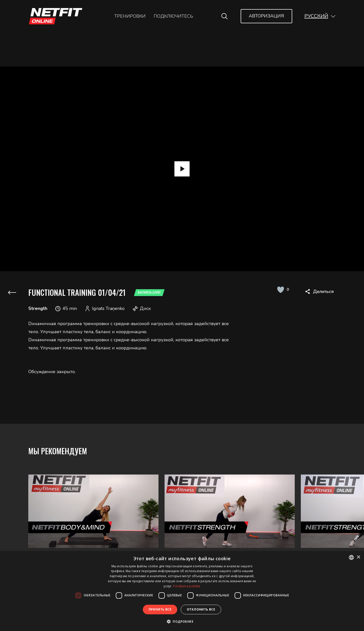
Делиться (323, 291)
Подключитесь (173, 16)
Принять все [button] (160, 609)
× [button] (358, 557)
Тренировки (130, 16)
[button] (320, 16)
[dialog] (182, 591)
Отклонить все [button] (201, 609)
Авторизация (266, 16)
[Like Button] (280, 289)
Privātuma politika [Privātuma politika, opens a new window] (187, 586)
